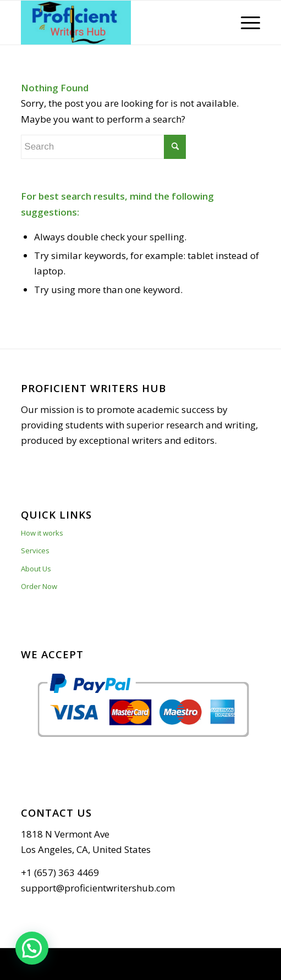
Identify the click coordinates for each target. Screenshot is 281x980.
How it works (42, 533)
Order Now (39, 586)
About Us (36, 569)
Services (35, 550)
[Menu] (245, 23)
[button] (32, 948)
